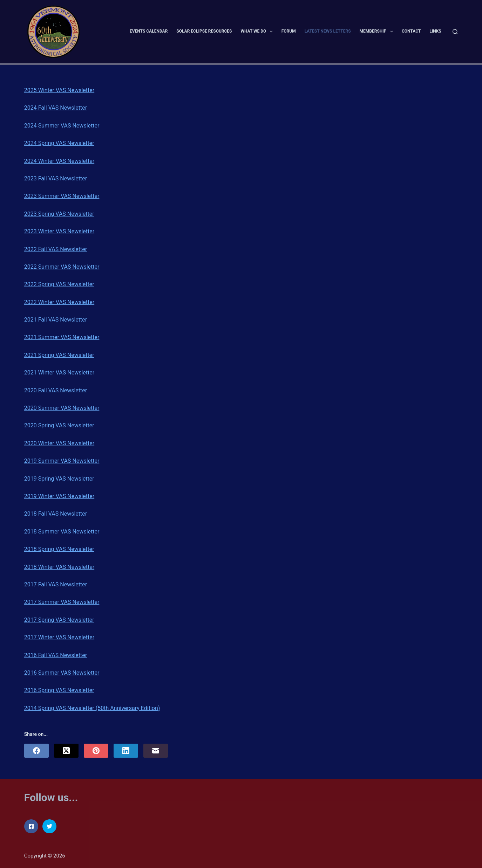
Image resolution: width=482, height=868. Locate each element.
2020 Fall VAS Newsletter (56, 390)
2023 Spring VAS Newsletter (59, 214)
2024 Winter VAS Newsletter (59, 161)
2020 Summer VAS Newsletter (62, 408)
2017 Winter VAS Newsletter (59, 637)
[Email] (156, 751)
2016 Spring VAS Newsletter (59, 690)
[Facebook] (36, 751)
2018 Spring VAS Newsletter (59, 549)
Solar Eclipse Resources (204, 31)
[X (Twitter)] (66, 751)
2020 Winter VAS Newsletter (59, 443)
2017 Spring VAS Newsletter (59, 620)
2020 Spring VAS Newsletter (59, 425)
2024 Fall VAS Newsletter (56, 108)
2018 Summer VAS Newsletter (62, 532)
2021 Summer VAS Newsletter (62, 337)
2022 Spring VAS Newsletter (59, 284)
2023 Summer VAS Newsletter (62, 196)
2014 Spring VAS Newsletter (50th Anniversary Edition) (92, 708)
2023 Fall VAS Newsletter (56, 178)
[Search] (455, 32)
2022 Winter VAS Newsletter (59, 302)
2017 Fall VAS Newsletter (56, 584)
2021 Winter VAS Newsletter (59, 373)
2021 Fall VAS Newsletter (56, 320)
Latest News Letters (328, 31)
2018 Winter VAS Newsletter (59, 567)
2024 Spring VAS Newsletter (59, 143)
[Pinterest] (96, 751)
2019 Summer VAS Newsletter (62, 461)
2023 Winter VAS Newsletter (59, 231)
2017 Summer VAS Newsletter (62, 602)
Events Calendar (149, 31)
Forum (289, 31)
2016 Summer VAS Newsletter (62, 673)
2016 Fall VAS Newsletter (56, 655)
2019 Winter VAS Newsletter (59, 496)
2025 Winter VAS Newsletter (59, 90)
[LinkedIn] (126, 751)
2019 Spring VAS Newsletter (59, 479)
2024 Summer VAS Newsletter (62, 126)
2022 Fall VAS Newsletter (56, 249)
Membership (378, 32)
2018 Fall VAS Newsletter (56, 514)
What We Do (258, 32)
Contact (411, 31)
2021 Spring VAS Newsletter (59, 355)
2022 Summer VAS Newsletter (62, 267)
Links (435, 31)
